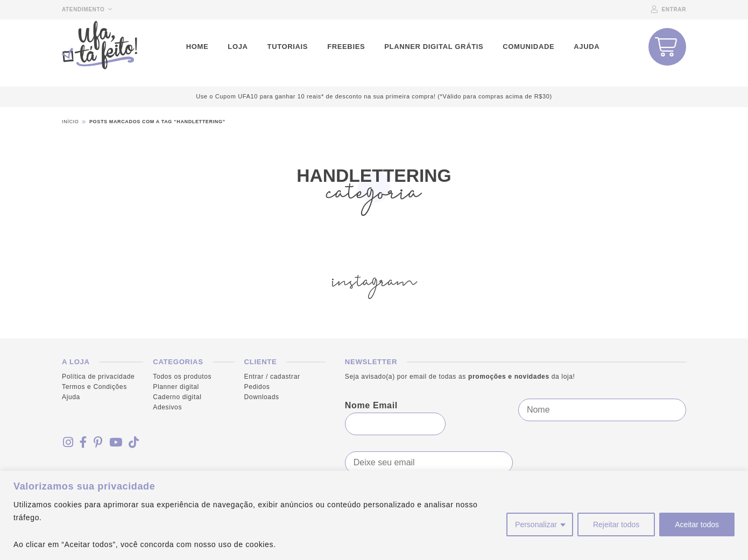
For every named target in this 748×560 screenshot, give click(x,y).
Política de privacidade (98, 377)
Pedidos (257, 387)
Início (70, 122)
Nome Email (371, 406)
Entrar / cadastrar (272, 377)
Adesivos (167, 408)
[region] (374, 515)
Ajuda (71, 397)
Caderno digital (177, 397)
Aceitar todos (697, 524)
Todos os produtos (182, 377)
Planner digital (176, 387)
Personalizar (536, 524)
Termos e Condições (94, 387)
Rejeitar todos (616, 524)
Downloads (262, 397)
